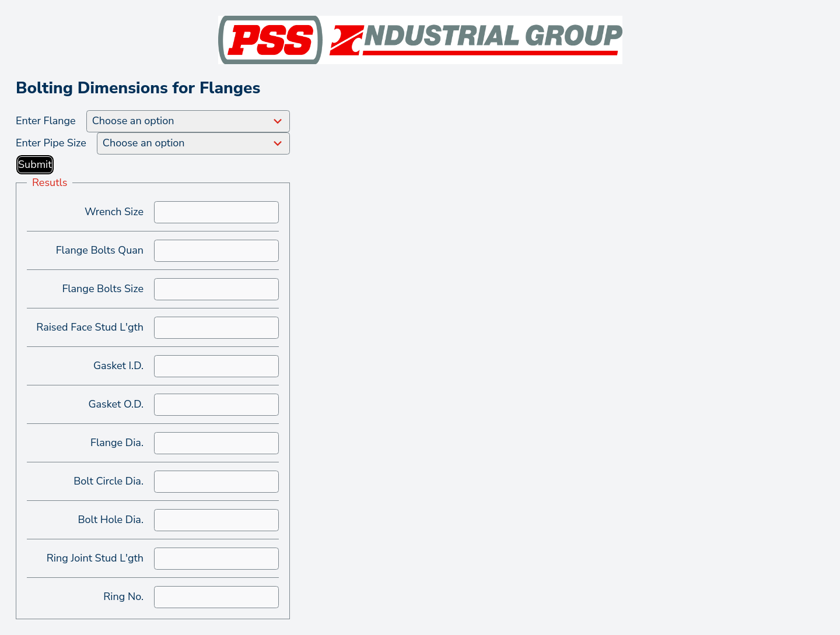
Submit (35, 164)
